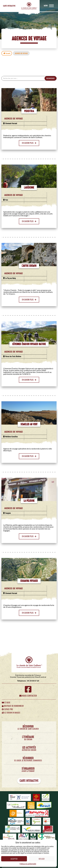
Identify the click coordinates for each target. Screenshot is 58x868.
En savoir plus (29, 143)
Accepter (14, 859)
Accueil (7, 53)
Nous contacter (28, 696)
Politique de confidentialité (28, 864)
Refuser (42, 859)
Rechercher (50, 78)
